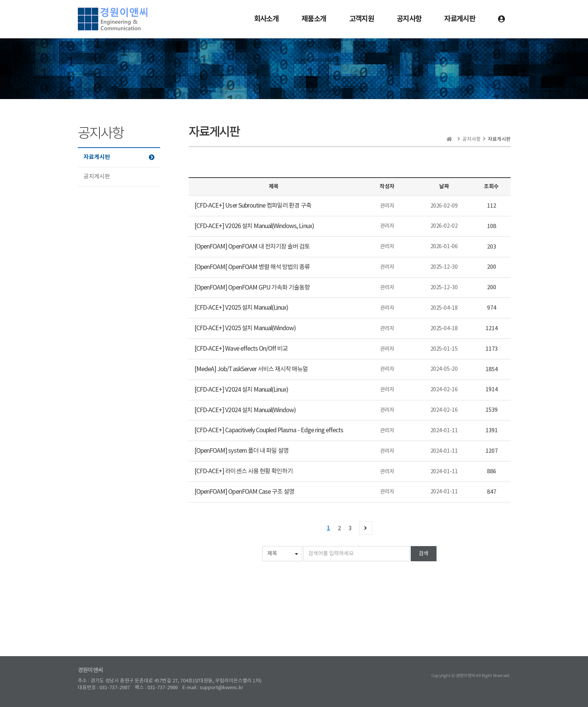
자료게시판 (460, 19)
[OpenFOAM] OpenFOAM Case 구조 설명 (244, 492)
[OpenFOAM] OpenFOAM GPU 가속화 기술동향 (252, 288)
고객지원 (362, 19)
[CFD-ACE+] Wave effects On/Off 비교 (241, 349)
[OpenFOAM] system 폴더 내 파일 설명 (241, 451)
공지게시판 (97, 177)
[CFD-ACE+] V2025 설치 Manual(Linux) (241, 308)
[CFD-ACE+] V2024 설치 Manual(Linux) (241, 390)
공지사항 (409, 19)
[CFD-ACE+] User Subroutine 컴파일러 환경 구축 (253, 206)
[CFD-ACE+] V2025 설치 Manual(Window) (245, 328)
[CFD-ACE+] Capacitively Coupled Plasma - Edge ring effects (269, 430)
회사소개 (266, 19)
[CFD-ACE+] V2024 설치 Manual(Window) (245, 410)
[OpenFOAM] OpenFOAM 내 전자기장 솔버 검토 (252, 247)
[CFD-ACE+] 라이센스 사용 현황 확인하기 (244, 471)
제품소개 (314, 19)
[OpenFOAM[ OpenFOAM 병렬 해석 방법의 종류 (252, 267)
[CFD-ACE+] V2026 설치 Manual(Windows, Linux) (254, 226)
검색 (424, 554)
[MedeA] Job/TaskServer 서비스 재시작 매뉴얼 (251, 369)
